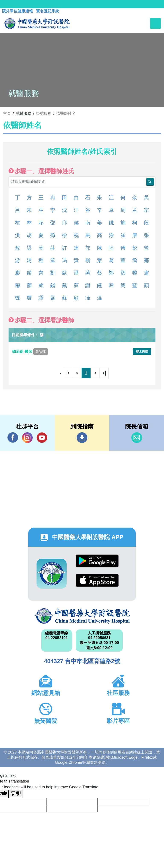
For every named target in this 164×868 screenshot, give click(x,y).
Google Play (97, 561)
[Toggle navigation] (155, 23)
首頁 (7, 113)
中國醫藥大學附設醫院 (82, 616)
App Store (97, 580)
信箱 (137, 438)
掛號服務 (44, 113)
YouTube (42, 438)
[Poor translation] (16, 794)
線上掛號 (142, 351)
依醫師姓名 (66, 113)
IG (27, 438)
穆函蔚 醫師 (30, 352)
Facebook (13, 438)
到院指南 (82, 438)
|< (68, 373)
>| (104, 373)
